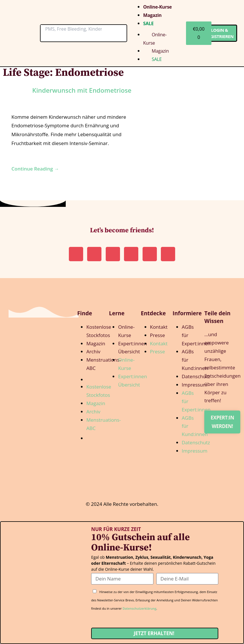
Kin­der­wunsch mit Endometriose (82, 90)
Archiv (93, 351)
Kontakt (159, 327)
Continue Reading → (35, 169)
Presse (157, 335)
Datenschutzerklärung (139, 608)
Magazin (152, 15)
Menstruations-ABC (104, 364)
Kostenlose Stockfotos (99, 331)
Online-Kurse (157, 7)
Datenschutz (196, 376)
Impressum (195, 385)
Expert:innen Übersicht (132, 348)
